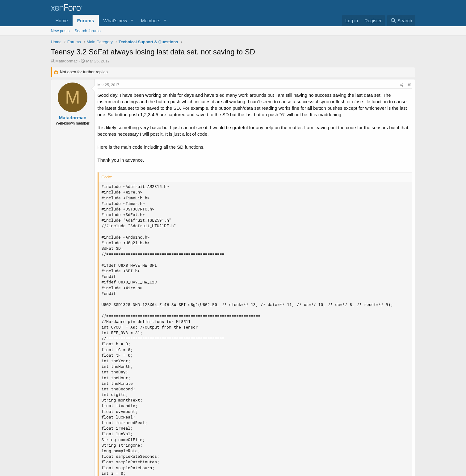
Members (151, 21)
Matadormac (66, 61)
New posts (60, 31)
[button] (132, 21)
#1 (410, 85)
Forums (86, 21)
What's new (115, 21)
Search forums (88, 31)
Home (62, 21)
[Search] (401, 21)
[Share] (402, 85)
